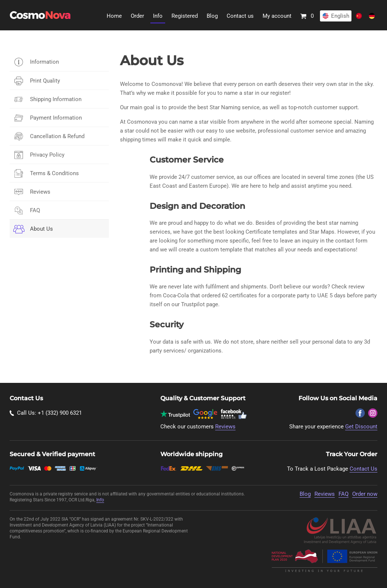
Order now (365, 494)
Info (158, 16)
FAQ (35, 210)
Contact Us (363, 469)
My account (277, 16)
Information (44, 62)
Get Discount (361, 427)
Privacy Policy (47, 155)
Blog (212, 16)
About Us (41, 229)
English (340, 16)
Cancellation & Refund (57, 136)
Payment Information (56, 118)
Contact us (240, 16)
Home (114, 16)
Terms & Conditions (54, 173)
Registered (185, 16)
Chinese (359, 16)
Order (137, 16)
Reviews (40, 192)
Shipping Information (56, 99)
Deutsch (372, 16)
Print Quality (45, 81)
